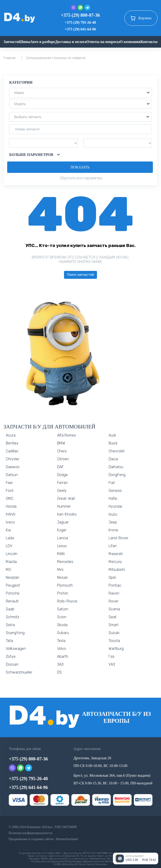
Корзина (141, 18)
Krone (113, 530)
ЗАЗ (60, 664)
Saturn (63, 609)
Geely (62, 491)
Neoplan (13, 577)
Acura (11, 435)
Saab (10, 609)
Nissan (63, 577)
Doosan (12, 664)
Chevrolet (117, 451)
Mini (60, 570)
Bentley (12, 443)
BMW (61, 443)
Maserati (116, 554)
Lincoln (12, 554)
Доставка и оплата (71, 42)
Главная (10, 58)
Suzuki (114, 633)
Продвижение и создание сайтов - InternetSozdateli (43, 839)
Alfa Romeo (67, 435)
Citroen (63, 459)
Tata (9, 641)
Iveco (10, 522)
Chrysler (13, 459)
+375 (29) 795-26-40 (80, 22)
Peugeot (13, 585)
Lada (10, 538)
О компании (130, 42)
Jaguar (63, 522)
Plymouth (65, 585)
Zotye (11, 656)
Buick (113, 443)
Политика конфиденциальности (31, 833)
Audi (112, 435)
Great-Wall (66, 498)
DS (59, 672)
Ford (10, 491)
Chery (62, 451)
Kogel (62, 530)
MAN (61, 554)
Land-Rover (118, 538)
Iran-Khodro (67, 514)
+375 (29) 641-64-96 (80, 29)
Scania (114, 609)
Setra (10, 625)
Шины (25, 42)
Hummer (64, 506)
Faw (9, 483)
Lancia (63, 538)
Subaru (63, 633)
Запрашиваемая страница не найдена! (56, 58)
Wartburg (116, 649)
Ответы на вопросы (103, 42)
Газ (111, 656)
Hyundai (115, 506)
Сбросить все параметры (81, 178)
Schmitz (13, 617)
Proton (63, 593)
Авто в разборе (43, 42)
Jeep (113, 522)
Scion (62, 617)
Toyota (114, 641)
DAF (60, 467)
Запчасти (11, 42)
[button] (80, 93)
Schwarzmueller (19, 672)
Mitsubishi (117, 570)
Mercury (115, 562)
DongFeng (117, 475)
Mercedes (65, 562)
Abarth (63, 656)
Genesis (115, 491)
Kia (8, 530)
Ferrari (62, 483)
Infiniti (11, 514)
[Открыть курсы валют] (136, 858)
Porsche (13, 593)
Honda (11, 506)
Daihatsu (116, 467)
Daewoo (13, 467)
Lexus (62, 546)
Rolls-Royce (67, 601)
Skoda (62, 625)
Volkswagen (16, 649)
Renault (12, 601)
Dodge (62, 475)
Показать (80, 167)
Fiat (112, 483)
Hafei (113, 498)
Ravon (114, 593)
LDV (9, 546)
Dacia (113, 459)
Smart (114, 625)
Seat (113, 617)
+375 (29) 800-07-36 (80, 15)
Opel (112, 577)
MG (8, 570)
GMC (10, 498)
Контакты (149, 42)
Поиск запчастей (80, 275)
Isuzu (113, 514)
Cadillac (12, 451)
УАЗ (112, 664)
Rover (113, 601)
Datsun (12, 475)
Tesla (61, 641)
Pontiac (115, 585)
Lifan (113, 546)
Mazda (11, 562)
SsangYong (15, 633)
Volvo (62, 649)
